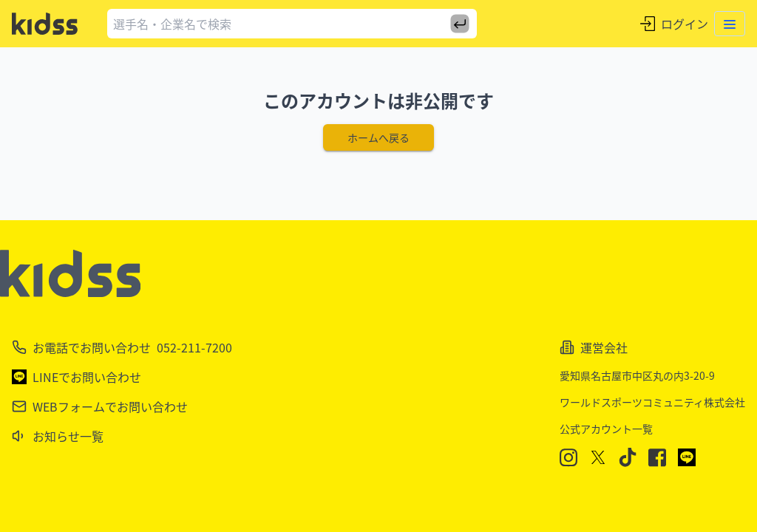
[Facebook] (657, 458)
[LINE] (687, 457)
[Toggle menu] (730, 24)
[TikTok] (628, 457)
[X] (598, 457)
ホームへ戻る (378, 137)
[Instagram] (568, 458)
